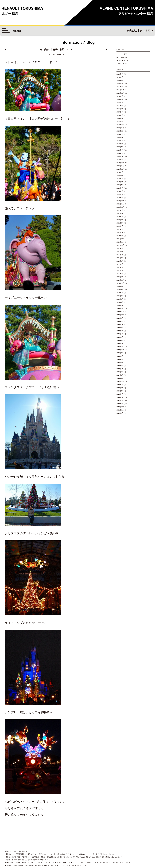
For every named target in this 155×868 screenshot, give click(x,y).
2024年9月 (120, 134)
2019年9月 (120, 318)
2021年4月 (120, 264)
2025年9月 (120, 96)
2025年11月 (120, 90)
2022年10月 (120, 207)
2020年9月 (120, 286)
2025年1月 (120, 121)
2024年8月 (120, 137)
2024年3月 (120, 153)
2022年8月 (120, 213)
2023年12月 (120, 163)
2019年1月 (120, 343)
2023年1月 (120, 198)
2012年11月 (120, 410)
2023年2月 (120, 194)
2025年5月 (120, 109)
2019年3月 (120, 337)
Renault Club (121, 63)
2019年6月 (120, 328)
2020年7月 (120, 293)
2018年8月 (120, 356)
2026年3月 (120, 77)
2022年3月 (120, 229)
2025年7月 (120, 102)
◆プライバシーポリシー (141, 842)
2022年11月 (120, 204)
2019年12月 (120, 309)
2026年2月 (120, 80)
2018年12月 (120, 347)
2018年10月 (120, 350)
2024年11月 (120, 128)
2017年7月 (120, 375)
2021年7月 (120, 255)
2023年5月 (120, 185)
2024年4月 (120, 150)
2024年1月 (120, 160)
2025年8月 (120, 99)
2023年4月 (120, 188)
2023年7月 (120, 179)
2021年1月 (120, 274)
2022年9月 (120, 210)
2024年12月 (120, 125)
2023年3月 (120, 191)
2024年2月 (120, 156)
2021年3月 (120, 267)
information (120, 54)
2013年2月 (120, 400)
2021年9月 (120, 248)
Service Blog (121, 60)
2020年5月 (120, 299)
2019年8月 (120, 321)
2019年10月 (120, 315)
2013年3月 (120, 397)
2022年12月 (120, 201)
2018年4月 (120, 369)
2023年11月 (120, 166)
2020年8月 (120, 289)
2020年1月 (120, 305)
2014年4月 (120, 378)
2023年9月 (120, 172)
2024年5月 (120, 147)
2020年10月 (120, 283)
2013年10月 (120, 381)
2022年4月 (120, 226)
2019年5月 (120, 331)
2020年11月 (120, 280)
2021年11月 (120, 242)
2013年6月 (120, 388)
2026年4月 (120, 74)
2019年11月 (120, 312)
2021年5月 (120, 261)
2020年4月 (120, 302)
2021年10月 (120, 245)
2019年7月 (120, 324)
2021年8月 (120, 251)
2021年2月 (120, 270)
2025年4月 (120, 112)
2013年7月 (120, 385)
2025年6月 (120, 106)
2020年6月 (120, 296)
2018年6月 (120, 362)
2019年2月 (120, 340)
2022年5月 (120, 223)
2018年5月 (120, 366)
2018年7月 (120, 359)
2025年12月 (120, 87)
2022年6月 (120, 220)
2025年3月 (120, 115)
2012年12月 (120, 407)
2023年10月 (120, 169)
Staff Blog (120, 57)
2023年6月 (120, 182)
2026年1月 (120, 83)
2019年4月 (120, 334)
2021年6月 (120, 258)
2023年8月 (120, 175)
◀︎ (6, 50)
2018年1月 (120, 372)
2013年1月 (120, 404)
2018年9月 (120, 353)
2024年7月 (120, 141)
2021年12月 (120, 239)
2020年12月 (120, 277)
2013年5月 (120, 391)
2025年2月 (120, 118)
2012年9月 (120, 413)
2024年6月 (120, 144)
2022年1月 (120, 236)
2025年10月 (120, 93)
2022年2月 (120, 232)
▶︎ (107, 50)
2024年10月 (120, 131)
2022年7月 (120, 217)
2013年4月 (120, 394)
